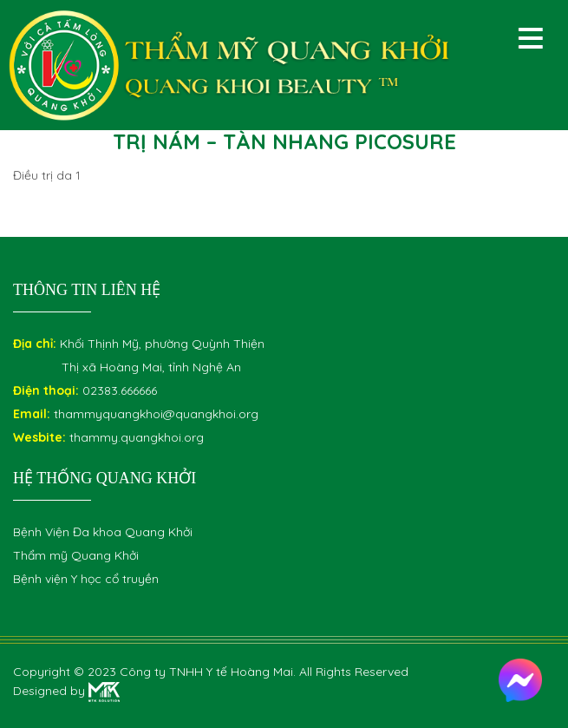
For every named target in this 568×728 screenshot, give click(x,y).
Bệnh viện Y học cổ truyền (86, 579)
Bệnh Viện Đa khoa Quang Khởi (103, 532)
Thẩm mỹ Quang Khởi (76, 555)
